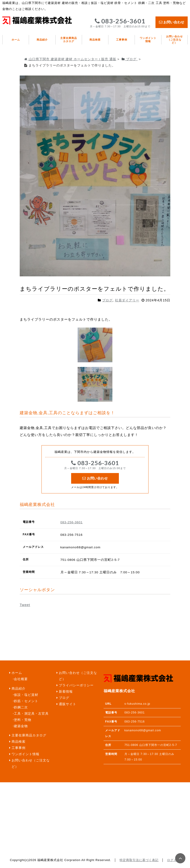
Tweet (25, 605)
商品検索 (95, 40)
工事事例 (122, 40)
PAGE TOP (180, 858)
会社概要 (21, 679)
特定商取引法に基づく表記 (139, 860)
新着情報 (66, 692)
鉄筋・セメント (26, 701)
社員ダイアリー (127, 300)
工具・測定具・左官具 (31, 714)
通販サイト (68, 704)
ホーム (16, 40)
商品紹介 (42, 40)
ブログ (107, 300)
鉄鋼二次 (21, 707)
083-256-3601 (120, 23)
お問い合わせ (172, 22)
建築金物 (21, 726)
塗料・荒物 (23, 720)
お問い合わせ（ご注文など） (174, 39)
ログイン (174, 860)
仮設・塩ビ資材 (26, 695)
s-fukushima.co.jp (137, 704)
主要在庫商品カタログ (69, 40)
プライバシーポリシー (76, 685)
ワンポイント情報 (148, 40)
